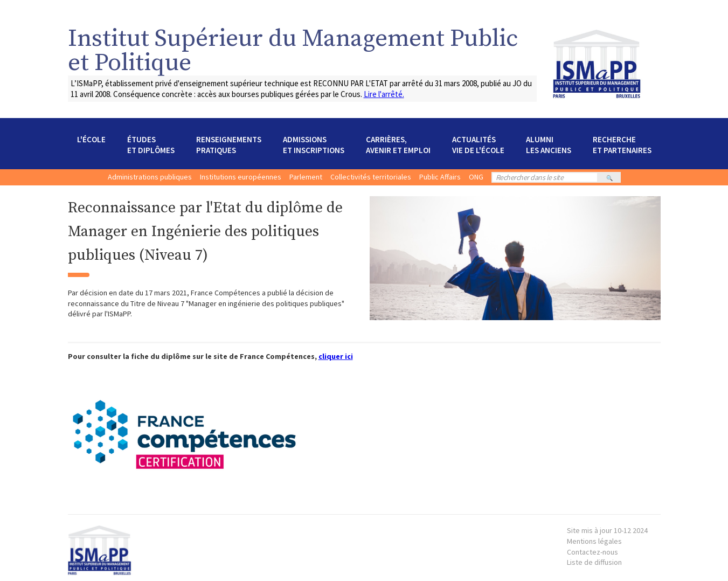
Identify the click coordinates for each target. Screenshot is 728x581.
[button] (91, 145)
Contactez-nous (592, 552)
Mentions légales (607, 536)
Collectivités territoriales (371, 177)
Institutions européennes (241, 177)
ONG (476, 177)
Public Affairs (440, 177)
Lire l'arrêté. (384, 94)
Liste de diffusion (594, 562)
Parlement (306, 177)
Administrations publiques (150, 177)
